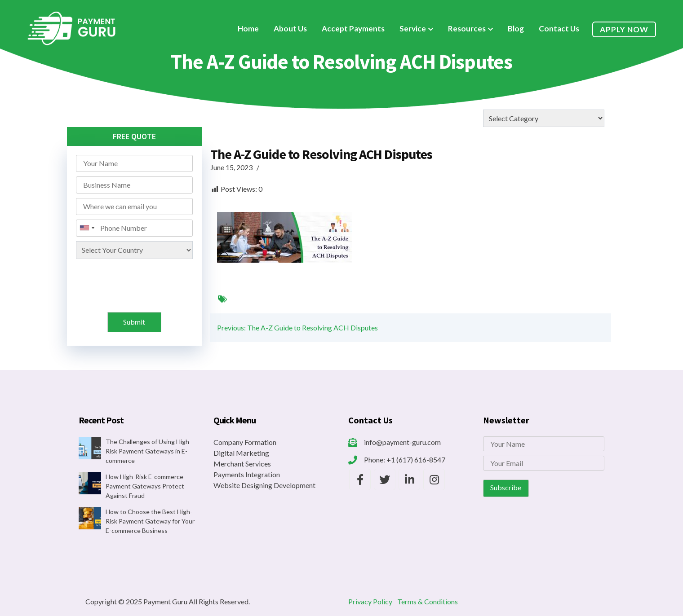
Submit (134, 322)
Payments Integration (247, 474)
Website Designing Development (264, 485)
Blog (516, 29)
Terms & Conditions (428, 601)
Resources (467, 29)
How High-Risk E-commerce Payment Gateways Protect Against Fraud (145, 486)
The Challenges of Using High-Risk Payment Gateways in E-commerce (149, 451)
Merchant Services (242, 464)
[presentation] (135, 281)
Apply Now (624, 29)
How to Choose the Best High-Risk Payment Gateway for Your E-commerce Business (150, 521)
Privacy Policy (370, 601)
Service (413, 29)
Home (248, 29)
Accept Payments (353, 29)
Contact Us (559, 29)
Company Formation (245, 442)
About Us (290, 29)
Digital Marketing (241, 453)
